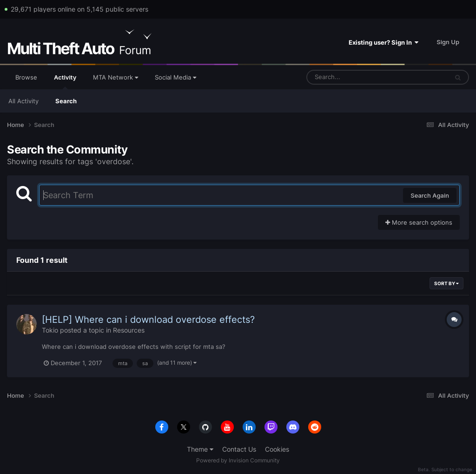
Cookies (277, 449)
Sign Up (448, 42)
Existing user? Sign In (383, 42)
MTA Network (116, 77)
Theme (200, 449)
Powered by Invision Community (238, 460)
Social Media (175, 77)
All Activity (23, 101)
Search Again (430, 195)
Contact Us (239, 449)
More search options (419, 222)
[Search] (353, 77)
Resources (129, 330)
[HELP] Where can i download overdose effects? (148, 320)
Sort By (446, 283)
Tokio (50, 330)
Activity (65, 81)
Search (66, 101)
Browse (26, 77)
